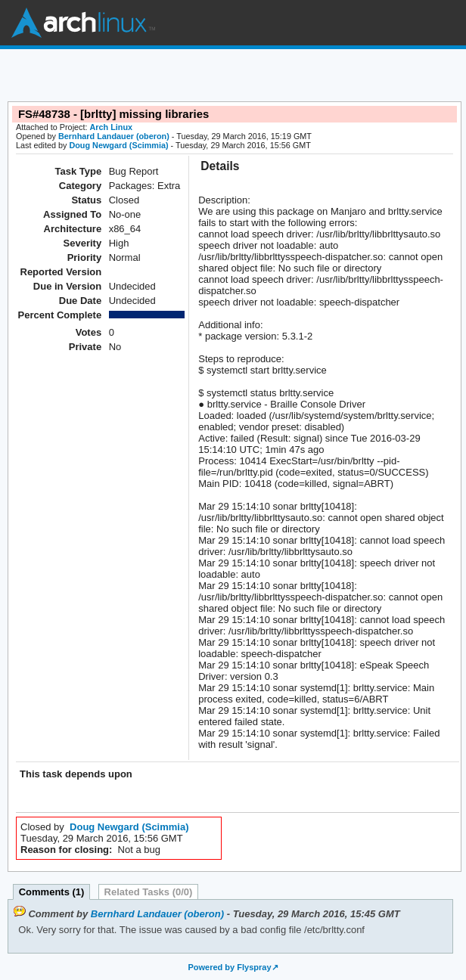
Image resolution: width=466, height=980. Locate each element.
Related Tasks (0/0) (149, 892)
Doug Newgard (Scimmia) (118, 145)
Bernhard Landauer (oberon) (114, 136)
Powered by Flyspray (229, 967)
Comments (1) (52, 892)
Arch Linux (83, 23)
